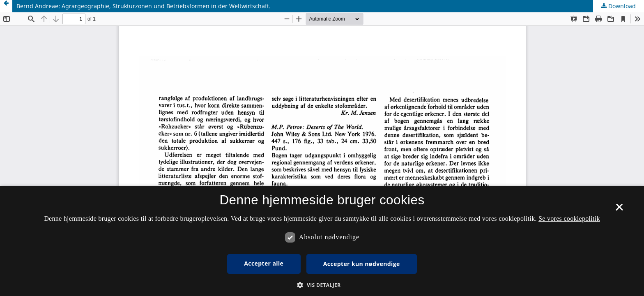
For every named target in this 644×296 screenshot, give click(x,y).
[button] (322, 285)
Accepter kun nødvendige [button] (362, 264)
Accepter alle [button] (264, 263)
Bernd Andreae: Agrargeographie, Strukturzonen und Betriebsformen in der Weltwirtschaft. (144, 6)
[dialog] (322, 241)
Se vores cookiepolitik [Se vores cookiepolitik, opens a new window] (569, 219)
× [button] (619, 210)
